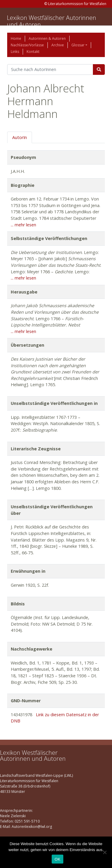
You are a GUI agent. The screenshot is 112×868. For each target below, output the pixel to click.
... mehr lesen (23, 225)
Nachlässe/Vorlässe (27, 45)
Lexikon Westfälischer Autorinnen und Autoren (52, 21)
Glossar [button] (78, 45)
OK (57, 859)
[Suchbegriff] (50, 70)
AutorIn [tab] (20, 137)
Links (15, 52)
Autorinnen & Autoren (47, 38)
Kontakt (33, 52)
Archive (58, 45)
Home (16, 38)
